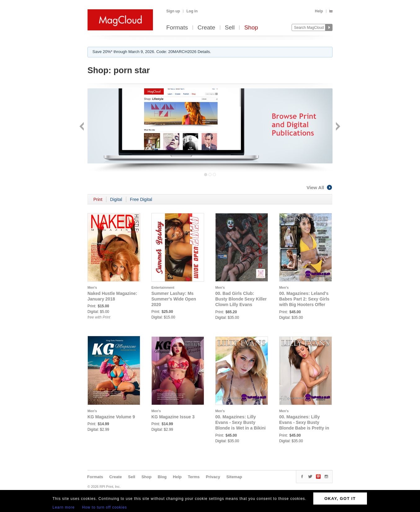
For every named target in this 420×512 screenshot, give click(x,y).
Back (82, 127)
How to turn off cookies (105, 507)
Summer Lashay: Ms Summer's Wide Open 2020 (174, 299)
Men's (92, 287)
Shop (251, 28)
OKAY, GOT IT (340, 499)
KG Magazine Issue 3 (173, 417)
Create (206, 28)
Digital (116, 199)
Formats (177, 28)
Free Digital (141, 199)
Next (337, 127)
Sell (230, 28)
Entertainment (163, 287)
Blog (162, 477)
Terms (194, 477)
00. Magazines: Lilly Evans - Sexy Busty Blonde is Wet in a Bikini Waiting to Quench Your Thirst (240, 428)
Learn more (63, 507)
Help (319, 11)
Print (98, 199)
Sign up (173, 11)
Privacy (213, 477)
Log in (192, 11)
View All (319, 187)
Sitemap (234, 477)
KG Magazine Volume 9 (111, 417)
